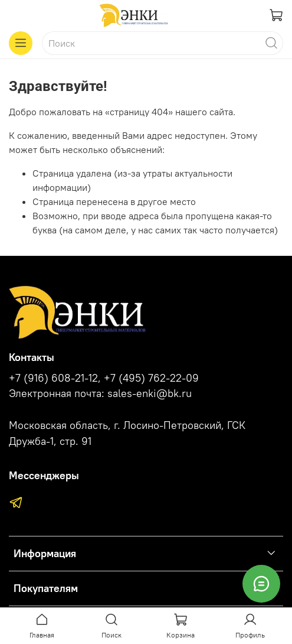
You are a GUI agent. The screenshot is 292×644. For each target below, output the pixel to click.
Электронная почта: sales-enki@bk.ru (100, 393)
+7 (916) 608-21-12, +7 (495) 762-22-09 (104, 378)
